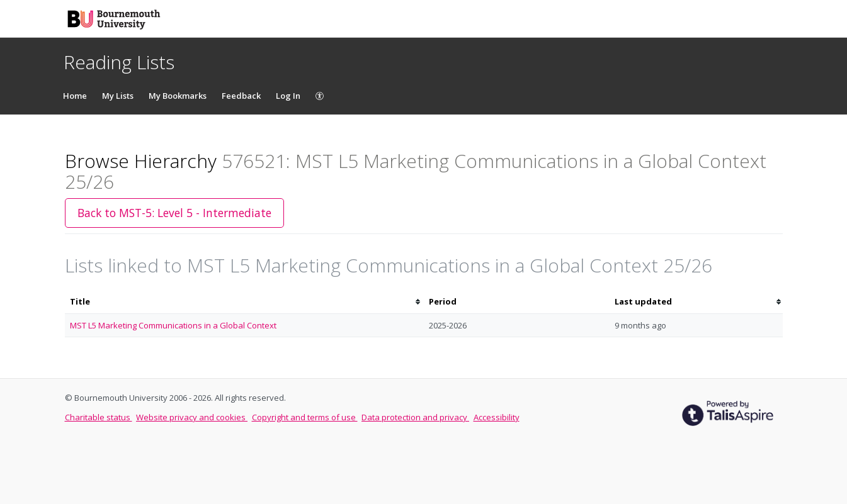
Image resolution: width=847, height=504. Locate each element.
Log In (288, 96)
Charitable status (99, 417)
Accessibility (497, 417)
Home (75, 96)
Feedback (241, 96)
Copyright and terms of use (305, 417)
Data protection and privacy (415, 417)
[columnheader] (244, 302)
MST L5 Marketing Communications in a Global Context (173, 325)
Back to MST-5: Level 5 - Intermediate (174, 213)
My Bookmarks (178, 96)
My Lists (118, 96)
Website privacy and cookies (192, 417)
